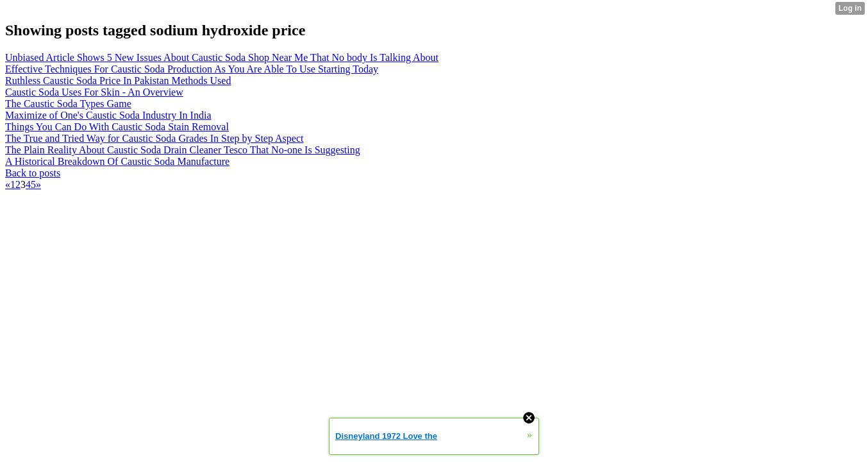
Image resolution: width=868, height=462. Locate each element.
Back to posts (33, 173)
